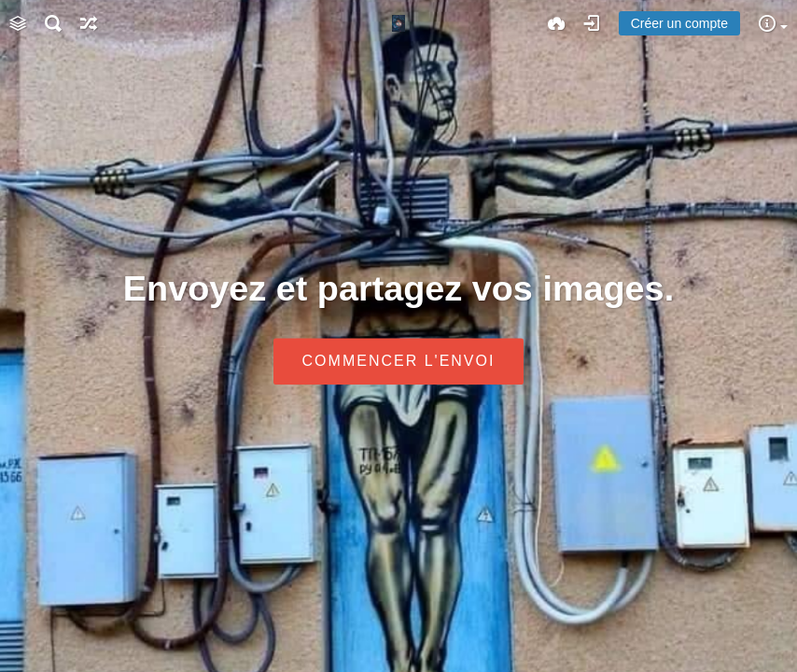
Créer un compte (679, 23)
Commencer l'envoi (399, 362)
